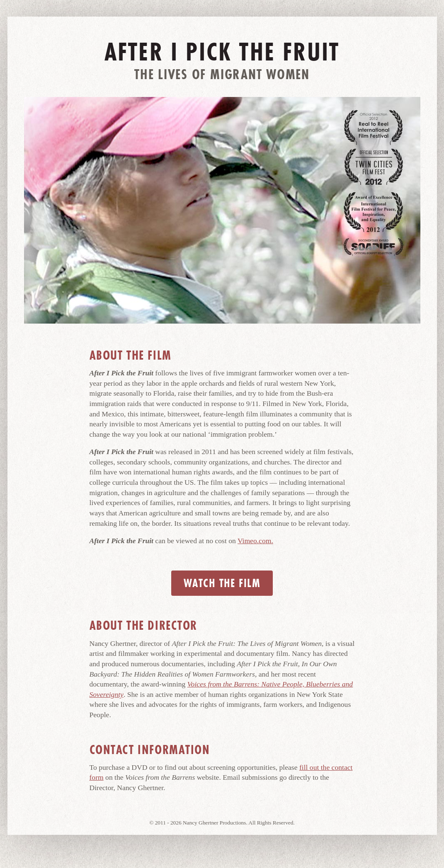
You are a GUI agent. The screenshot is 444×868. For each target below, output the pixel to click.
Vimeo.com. (255, 541)
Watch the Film (222, 583)
